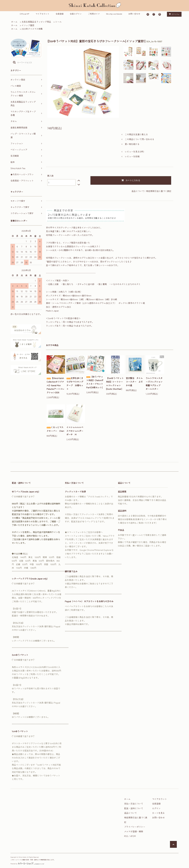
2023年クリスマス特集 (32, 29)
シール (58, 22)
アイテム (174, 14)
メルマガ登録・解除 (134, 831)
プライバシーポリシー (135, 827)
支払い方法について (134, 804)
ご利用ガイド (94, 14)
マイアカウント (42, 14)
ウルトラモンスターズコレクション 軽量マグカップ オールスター (155, 383)
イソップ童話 (28, 25)
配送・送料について (134, 808)
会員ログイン (76, 14)
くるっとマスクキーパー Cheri (55, 429)
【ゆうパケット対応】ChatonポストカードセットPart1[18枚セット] (95, 382)
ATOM (133, 836)
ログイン (156, 808)
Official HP (24, 14)
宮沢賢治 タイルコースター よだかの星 (134, 382)
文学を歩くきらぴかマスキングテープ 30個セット (75, 383)
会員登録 (60, 14)
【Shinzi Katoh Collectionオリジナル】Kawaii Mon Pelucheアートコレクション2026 (55, 385)
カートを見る (158, 813)
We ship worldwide (114, 14)
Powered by (27, 864)
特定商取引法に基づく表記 (159, 191)
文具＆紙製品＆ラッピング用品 (36, 22)
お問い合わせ (134, 14)
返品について (138, 191)
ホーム (14, 22)
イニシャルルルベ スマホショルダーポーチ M (76, 431)
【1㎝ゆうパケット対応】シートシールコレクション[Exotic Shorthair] (115, 383)
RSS (126, 836)
